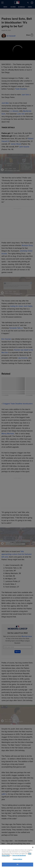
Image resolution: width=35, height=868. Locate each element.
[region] (17, 856)
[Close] (33, 847)
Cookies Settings (17, 859)
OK (17, 864)
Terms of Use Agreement (19, 855)
